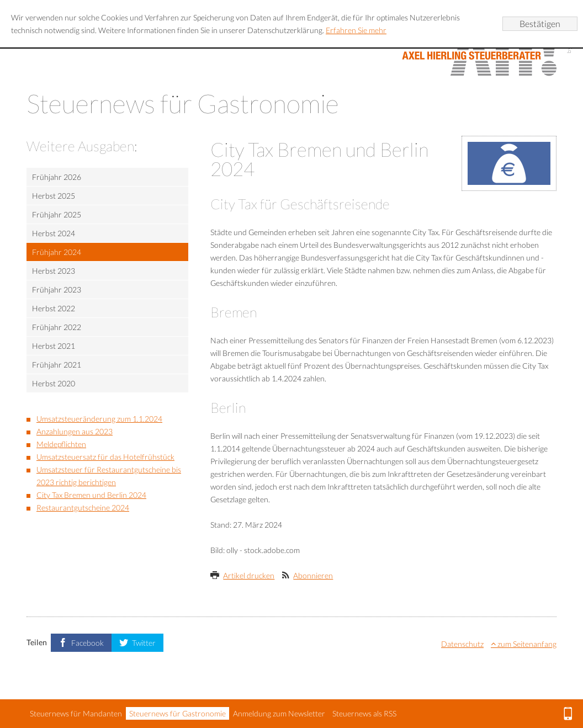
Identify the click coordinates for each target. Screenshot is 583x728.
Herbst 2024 (54, 233)
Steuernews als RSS (364, 713)
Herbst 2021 (54, 346)
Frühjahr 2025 (57, 214)
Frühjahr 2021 (57, 365)
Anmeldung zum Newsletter (279, 713)
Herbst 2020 (54, 383)
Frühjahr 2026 (57, 177)
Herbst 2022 (54, 308)
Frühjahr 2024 (57, 252)
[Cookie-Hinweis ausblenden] (540, 24)
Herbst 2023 (54, 271)
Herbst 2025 (54, 196)
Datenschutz (462, 644)
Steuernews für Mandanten (76, 713)
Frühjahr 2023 (57, 289)
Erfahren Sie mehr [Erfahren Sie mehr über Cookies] (356, 30)
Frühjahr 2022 (57, 327)
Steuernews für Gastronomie (177, 713)
